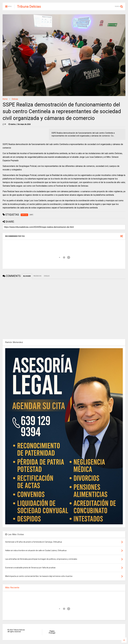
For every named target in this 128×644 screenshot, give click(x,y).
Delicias (15, 99)
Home (5, 99)
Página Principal (52, 632)
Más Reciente (12, 588)
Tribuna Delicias (29, 6)
